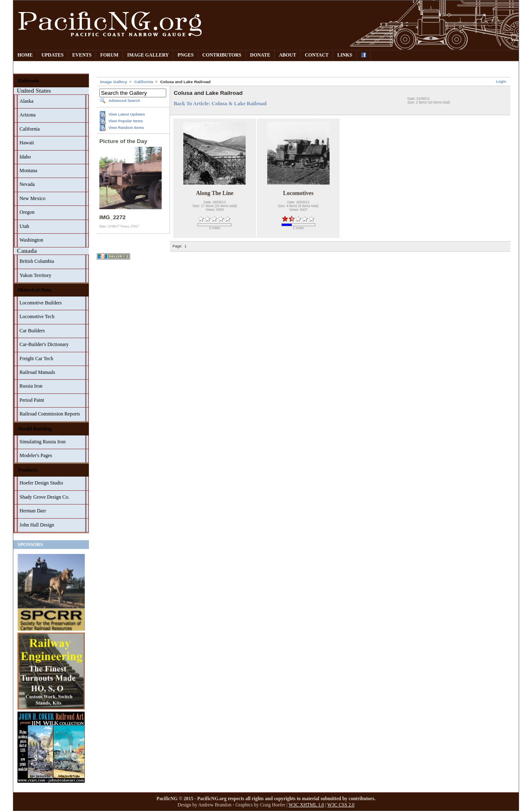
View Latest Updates (127, 114)
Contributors (222, 55)
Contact (316, 55)
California (30, 129)
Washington (31, 240)
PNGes (186, 55)
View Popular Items (126, 121)
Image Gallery (148, 55)
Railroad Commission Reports (50, 414)
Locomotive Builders (41, 303)
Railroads (28, 81)
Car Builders (32, 331)
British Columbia (37, 261)
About (287, 55)
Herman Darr (33, 511)
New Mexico (32, 198)
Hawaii (27, 143)
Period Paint (32, 400)
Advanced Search (124, 101)
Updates (53, 55)
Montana (28, 171)
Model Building (35, 429)
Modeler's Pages (36, 455)
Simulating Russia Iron (43, 442)
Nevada (27, 184)
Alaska (26, 101)
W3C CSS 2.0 (341, 805)
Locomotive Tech (37, 316)
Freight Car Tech (36, 359)
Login (501, 82)
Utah (24, 226)
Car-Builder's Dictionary (44, 344)
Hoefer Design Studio (41, 483)
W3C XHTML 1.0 (306, 805)
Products (28, 470)
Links (345, 55)
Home (25, 55)
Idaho (25, 157)
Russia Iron (31, 386)
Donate (260, 55)
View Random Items (126, 128)
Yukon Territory (36, 275)
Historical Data (34, 290)
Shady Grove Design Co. (44, 497)
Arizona (28, 115)
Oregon (27, 212)
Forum (109, 55)
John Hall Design (37, 525)
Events (82, 55)
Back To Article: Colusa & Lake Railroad (220, 104)
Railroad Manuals (37, 372)
